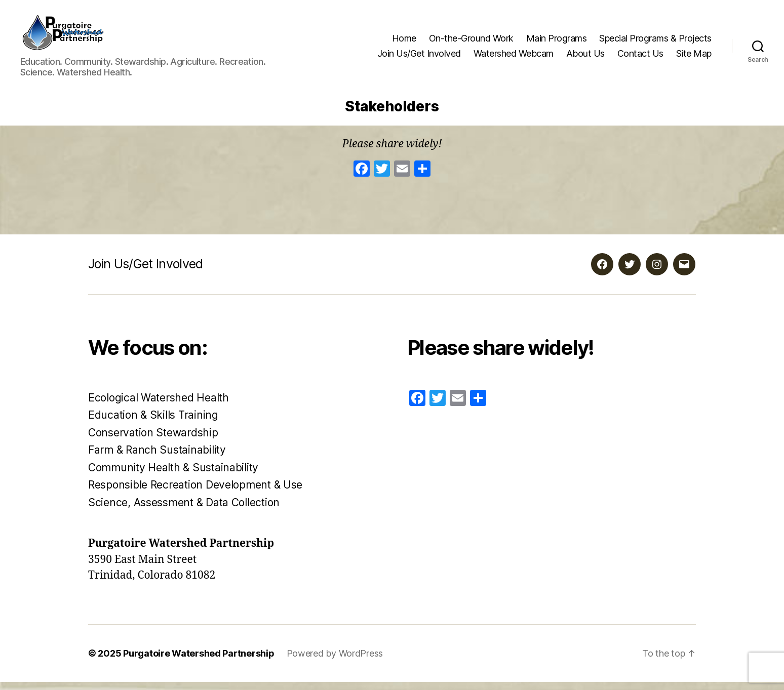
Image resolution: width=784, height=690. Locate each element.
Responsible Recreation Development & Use (195, 493)
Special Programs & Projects (655, 42)
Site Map (694, 57)
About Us (585, 57)
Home (404, 42)
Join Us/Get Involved (419, 57)
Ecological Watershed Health (159, 406)
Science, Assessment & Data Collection (184, 511)
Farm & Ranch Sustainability (157, 458)
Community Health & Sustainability (173, 476)
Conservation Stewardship (153, 441)
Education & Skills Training (153, 423)
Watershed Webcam (514, 57)
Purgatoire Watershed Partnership (199, 661)
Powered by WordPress (335, 661)
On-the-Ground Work (471, 42)
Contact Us (640, 57)
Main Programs (557, 42)
